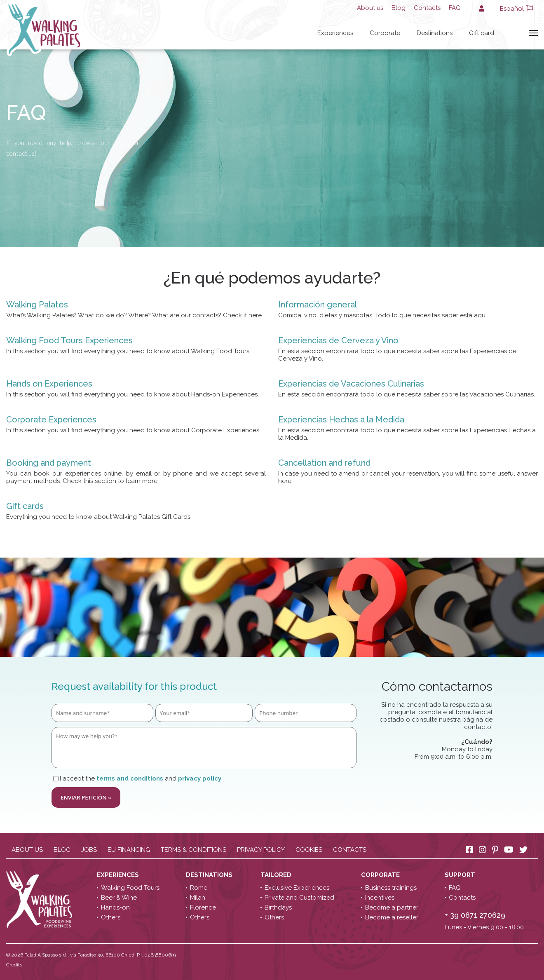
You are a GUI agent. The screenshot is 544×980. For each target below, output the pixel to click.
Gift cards (25, 506)
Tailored (277, 875)
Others (111, 917)
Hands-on (115, 907)
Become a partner (392, 907)
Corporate (385, 33)
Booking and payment (49, 463)
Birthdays (278, 907)
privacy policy (200, 778)
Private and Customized (299, 898)
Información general (318, 305)
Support (461, 875)
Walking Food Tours (130, 888)
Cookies (309, 850)
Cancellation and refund (324, 463)
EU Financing (129, 850)
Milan (198, 898)
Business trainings (391, 888)
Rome (199, 888)
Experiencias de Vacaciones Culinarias (351, 384)
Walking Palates (37, 305)
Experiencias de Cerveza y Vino (338, 340)
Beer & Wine (119, 898)
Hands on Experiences (49, 384)
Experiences (335, 33)
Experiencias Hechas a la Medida (341, 420)
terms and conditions (130, 778)
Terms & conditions (193, 850)
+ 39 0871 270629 (475, 915)
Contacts (427, 8)
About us (370, 8)
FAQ (455, 8)
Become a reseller (392, 917)
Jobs (89, 850)
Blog (399, 8)
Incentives (380, 898)
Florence (203, 907)
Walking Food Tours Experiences (69, 340)
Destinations (435, 33)
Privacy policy (261, 850)
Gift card (482, 33)
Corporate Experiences (51, 420)
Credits (14, 965)
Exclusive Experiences (297, 888)
